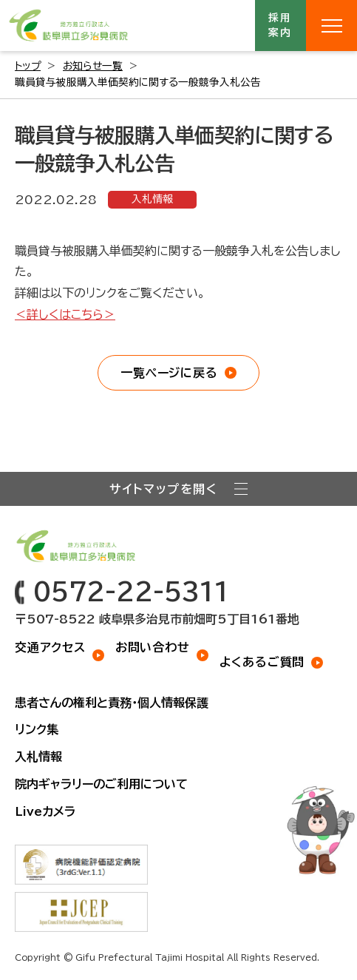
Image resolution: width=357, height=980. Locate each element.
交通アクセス (50, 647)
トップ (28, 66)
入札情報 (152, 199)
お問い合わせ (153, 647)
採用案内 (281, 25)
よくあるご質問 (262, 662)
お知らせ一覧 (93, 66)
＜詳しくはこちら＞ (65, 314)
